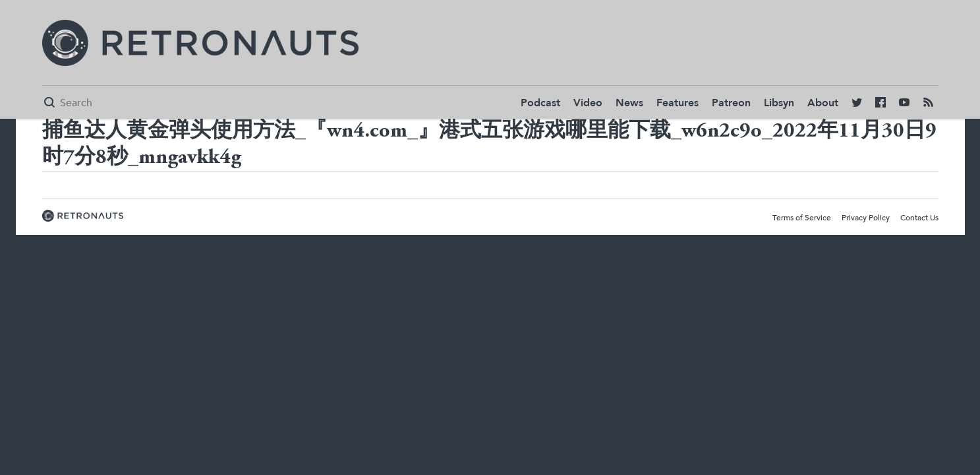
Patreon (731, 103)
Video (588, 103)
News (629, 103)
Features (677, 103)
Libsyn (779, 103)
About (823, 103)
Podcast (540, 103)
